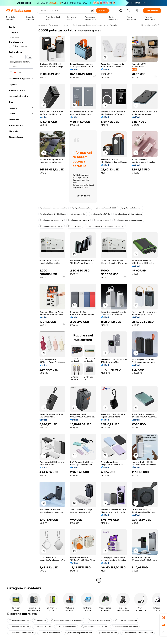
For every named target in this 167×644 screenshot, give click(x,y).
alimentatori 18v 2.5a (107, 633)
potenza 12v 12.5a (42, 627)
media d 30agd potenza (99, 620)
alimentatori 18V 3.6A (19, 620)
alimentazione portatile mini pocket (138, 633)
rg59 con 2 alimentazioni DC (21, 633)
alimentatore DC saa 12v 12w (94, 627)
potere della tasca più (131, 208)
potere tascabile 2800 (106, 208)
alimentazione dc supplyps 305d (128, 220)
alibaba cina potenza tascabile (54, 208)
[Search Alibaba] (64, 11)
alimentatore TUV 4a (100, 214)
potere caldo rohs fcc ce (126, 620)
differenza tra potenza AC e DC (79, 633)
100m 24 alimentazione (50, 633)
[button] (93, 11)
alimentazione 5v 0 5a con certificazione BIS (105, 226)
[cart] (129, 11)
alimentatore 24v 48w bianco (53, 214)
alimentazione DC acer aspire (125, 627)
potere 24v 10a (78, 214)
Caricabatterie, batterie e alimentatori (89, 25)
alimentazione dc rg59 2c (52, 226)
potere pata (40, 620)
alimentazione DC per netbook (128, 214)
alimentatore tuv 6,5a (19, 627)
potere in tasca (102, 220)
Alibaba (42, 25)
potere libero (75, 226)
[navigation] (21, 303)
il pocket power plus (81, 208)
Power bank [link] (115, 25)
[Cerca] (102, 11)
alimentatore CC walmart (52, 220)
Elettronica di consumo (59, 25)
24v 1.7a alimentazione (66, 627)
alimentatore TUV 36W (79, 220)
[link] (163, 618)
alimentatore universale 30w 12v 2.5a (67, 620)
